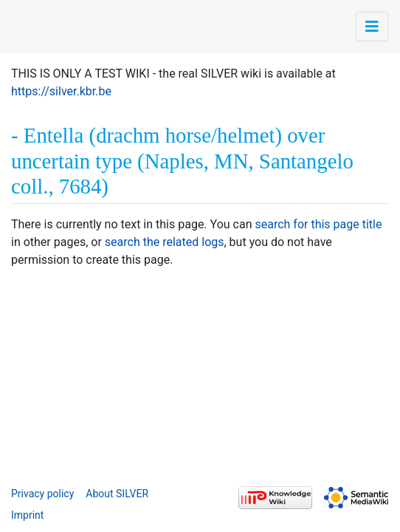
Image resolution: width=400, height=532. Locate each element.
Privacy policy (42, 494)
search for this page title (318, 224)
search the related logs (165, 242)
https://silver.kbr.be (61, 91)
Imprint (27, 515)
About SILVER (117, 494)
